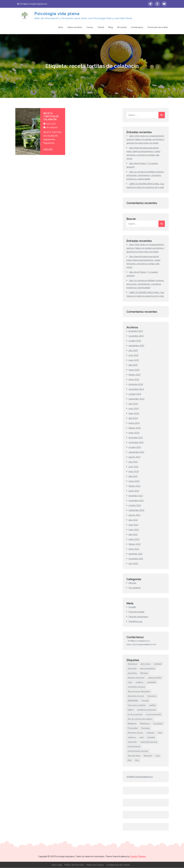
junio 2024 (134, 409)
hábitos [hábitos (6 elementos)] (131, 710)
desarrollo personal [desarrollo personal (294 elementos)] (136, 696)
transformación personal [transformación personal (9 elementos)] (138, 751)
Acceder (132, 607)
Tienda (101, 27)
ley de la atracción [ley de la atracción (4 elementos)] (154, 714)
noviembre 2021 (136, 559)
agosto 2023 (134, 457)
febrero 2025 (135, 375)
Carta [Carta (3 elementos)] (130, 682)
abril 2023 (133, 476)
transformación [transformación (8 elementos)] (134, 746)
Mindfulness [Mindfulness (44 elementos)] (145, 723)
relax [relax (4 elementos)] (160, 733)
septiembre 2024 (136, 399)
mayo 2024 (134, 413)
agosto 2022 (134, 515)
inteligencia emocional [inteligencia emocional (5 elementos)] (146, 710)
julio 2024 (133, 404)
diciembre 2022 (136, 496)
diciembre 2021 (135, 554)
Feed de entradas (136, 612)
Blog (111, 27)
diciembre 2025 (136, 331)
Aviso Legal (57, 865)
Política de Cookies (95, 865)
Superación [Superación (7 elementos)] (132, 742)
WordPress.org (135, 622)
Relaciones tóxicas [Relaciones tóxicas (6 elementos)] (135, 733)
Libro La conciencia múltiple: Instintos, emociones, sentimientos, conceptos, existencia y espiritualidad (145, 175)
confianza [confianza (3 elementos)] (139, 682)
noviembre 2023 (136, 443)
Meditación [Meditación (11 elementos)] (132, 723)
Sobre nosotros (75, 27)
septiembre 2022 (136, 510)
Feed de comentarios (138, 617)
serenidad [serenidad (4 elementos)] (151, 737)
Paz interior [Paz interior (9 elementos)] (158, 723)
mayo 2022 (134, 530)
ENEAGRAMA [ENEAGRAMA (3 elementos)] (133, 701)
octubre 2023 (135, 447)
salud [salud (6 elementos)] (141, 737)
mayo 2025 (134, 360)
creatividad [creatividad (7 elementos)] (151, 682)
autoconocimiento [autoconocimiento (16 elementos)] (147, 668)
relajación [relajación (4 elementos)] (150, 733)
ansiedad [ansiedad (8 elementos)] (158, 664)
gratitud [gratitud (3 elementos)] (152, 705)
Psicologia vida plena (57, 14)
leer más (48, 149)
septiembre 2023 (136, 452)
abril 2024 (133, 418)
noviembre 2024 (136, 389)
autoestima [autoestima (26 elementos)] (132, 673)
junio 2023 (133, 467)
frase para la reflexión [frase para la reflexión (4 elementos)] (137, 705)
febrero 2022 (135, 544)
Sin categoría (52, 127)
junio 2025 (133, 355)
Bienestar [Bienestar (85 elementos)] (144, 673)
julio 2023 (133, 462)
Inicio (61, 27)
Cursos (90, 27)
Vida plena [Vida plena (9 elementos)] (148, 756)
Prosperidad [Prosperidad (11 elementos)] (133, 728)
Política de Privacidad (74, 865)
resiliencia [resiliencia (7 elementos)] (132, 737)
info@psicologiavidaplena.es (32, 4)
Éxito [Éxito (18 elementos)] (130, 760)
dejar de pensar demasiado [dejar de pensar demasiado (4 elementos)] (139, 691)
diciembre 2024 (136, 384)
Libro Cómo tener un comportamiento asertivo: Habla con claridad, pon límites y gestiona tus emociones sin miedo (145, 140)
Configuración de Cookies (118, 865)
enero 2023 (134, 491)
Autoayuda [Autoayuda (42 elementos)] (132, 668)
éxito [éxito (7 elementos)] (137, 760)
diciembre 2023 (136, 438)
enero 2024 (134, 433)
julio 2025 (133, 351)
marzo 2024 (134, 423)
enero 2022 (134, 549)
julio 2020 (133, 564)
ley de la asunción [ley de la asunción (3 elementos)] (135, 714)
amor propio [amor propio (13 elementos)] (146, 664)
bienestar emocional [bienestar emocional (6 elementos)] (136, 678)
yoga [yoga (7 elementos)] (157, 756)
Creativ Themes (138, 857)
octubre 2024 (135, 394)
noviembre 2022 (136, 501)
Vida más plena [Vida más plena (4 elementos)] (134, 756)
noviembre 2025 (136, 336)
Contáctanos (137, 27)
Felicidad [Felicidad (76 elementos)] (145, 701)
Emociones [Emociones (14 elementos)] (152, 696)
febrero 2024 (135, 428)
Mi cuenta (122, 27)
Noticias (132, 583)
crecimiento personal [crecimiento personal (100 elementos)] (136, 687)
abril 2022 (133, 535)
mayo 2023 (134, 472)
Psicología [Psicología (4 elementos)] (145, 728)
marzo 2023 (134, 481)
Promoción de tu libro (158, 27)
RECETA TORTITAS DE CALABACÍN (51, 116)
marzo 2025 (134, 370)
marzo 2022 (134, 539)
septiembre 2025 (136, 346)
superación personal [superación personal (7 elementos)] (149, 742)
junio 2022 (133, 525)
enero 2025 (134, 380)
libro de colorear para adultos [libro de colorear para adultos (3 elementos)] (140, 719)
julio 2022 (133, 520)
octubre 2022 (135, 505)
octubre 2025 (135, 341)
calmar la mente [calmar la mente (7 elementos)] (155, 678)
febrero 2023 (134, 486)
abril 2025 (133, 365)
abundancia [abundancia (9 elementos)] (132, 664)
